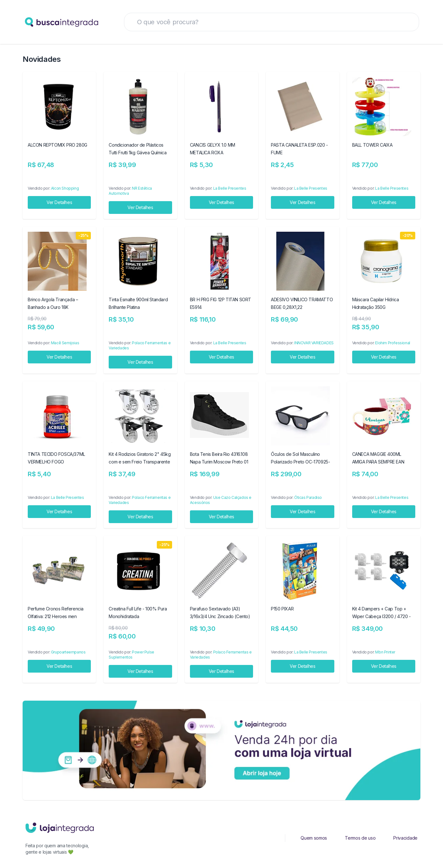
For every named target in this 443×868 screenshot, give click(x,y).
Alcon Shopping (65, 188)
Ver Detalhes (59, 202)
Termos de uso (360, 838)
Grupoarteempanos (68, 652)
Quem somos (314, 838)
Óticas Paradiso (308, 497)
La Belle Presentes (230, 188)
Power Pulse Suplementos (131, 655)
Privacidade (405, 838)
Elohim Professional (392, 343)
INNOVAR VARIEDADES (314, 343)
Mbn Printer (385, 652)
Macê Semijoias (65, 343)
